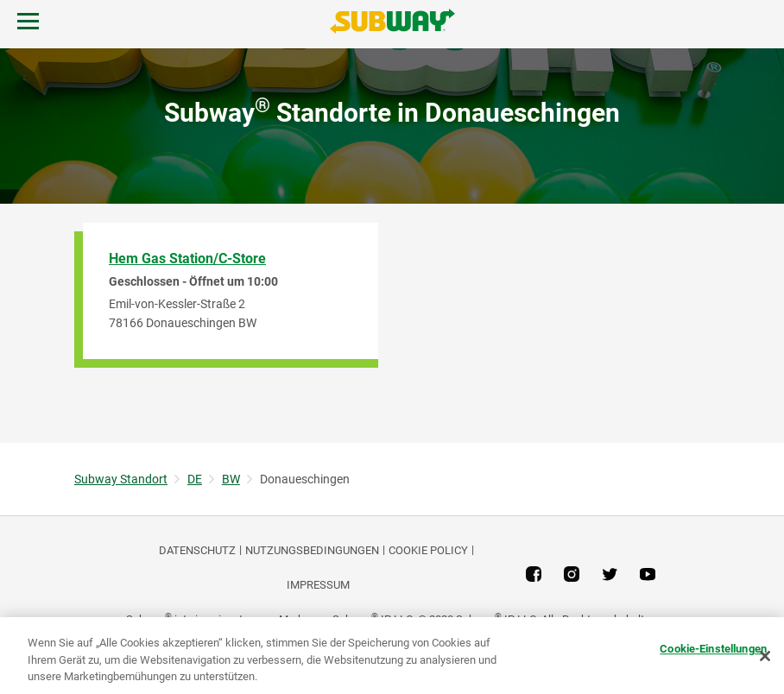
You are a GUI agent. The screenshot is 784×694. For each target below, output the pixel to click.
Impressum (318, 585)
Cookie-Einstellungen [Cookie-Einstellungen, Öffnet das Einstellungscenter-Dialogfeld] (713, 649)
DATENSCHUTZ (197, 550)
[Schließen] (765, 656)
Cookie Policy (428, 550)
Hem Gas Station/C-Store (187, 259)
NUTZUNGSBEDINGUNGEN (312, 550)
